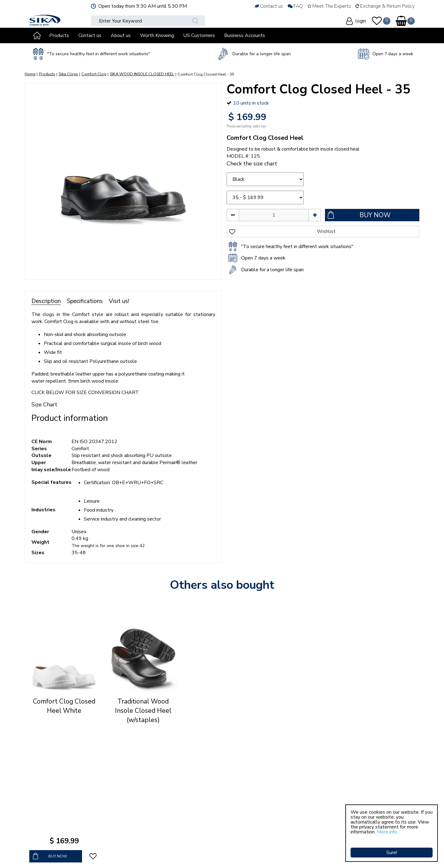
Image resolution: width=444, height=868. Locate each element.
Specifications (85, 301)
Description (46, 301)
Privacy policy (162, 810)
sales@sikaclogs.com (58, 840)
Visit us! (119, 301)
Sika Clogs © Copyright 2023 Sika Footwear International (90, 856)
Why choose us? (166, 789)
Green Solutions (171, 856)
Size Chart (44, 405)
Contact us (159, 817)
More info (387, 832)
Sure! (392, 845)
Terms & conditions (169, 803)
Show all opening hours (311, 838)
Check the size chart (252, 164)
